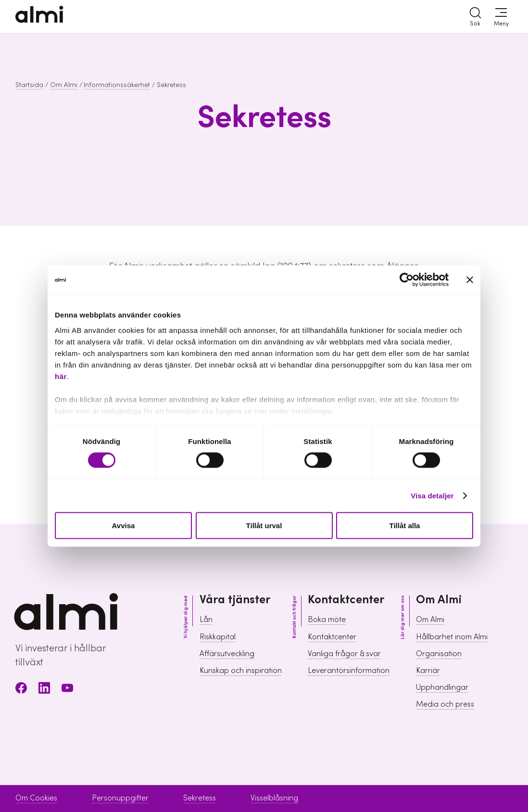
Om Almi (64, 85)
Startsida (29, 85)
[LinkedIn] (44, 690)
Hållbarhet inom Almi (452, 637)
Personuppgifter (120, 798)
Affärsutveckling (227, 654)
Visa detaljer (432, 495)
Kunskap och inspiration (241, 671)
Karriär (428, 671)
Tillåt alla (405, 526)
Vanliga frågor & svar (344, 654)
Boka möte (327, 620)
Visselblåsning (274, 798)
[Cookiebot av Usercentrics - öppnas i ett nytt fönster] (407, 280)
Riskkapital (218, 637)
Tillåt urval (264, 526)
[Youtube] (67, 690)
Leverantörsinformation (349, 671)
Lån (206, 620)
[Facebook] (21, 690)
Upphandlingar (442, 687)
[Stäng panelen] (470, 280)
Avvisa (124, 526)
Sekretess (200, 798)
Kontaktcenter (332, 637)
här (61, 376)
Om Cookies (36, 798)
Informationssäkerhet (117, 85)
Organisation (439, 654)
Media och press (445, 704)
